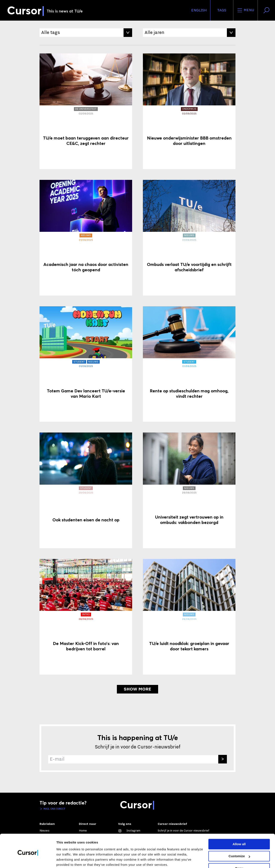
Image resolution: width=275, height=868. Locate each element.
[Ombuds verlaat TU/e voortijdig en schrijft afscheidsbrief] (189, 238)
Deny (239, 851)
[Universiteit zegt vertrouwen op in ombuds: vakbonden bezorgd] (189, 490)
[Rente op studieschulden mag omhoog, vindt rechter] (189, 364)
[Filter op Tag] (86, 33)
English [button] (199, 10)
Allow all (239, 827)
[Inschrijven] (223, 759)
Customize (239, 839)
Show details (66, 860)
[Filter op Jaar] (189, 33)
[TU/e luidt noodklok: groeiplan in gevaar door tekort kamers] (189, 617)
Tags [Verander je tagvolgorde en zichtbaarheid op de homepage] (222, 10)
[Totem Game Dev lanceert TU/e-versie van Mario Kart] (86, 364)
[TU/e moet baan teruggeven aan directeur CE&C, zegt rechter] (86, 111)
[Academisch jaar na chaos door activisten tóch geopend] (86, 238)
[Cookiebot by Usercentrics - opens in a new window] (28, 860)
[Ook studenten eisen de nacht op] (86, 490)
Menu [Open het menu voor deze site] (245, 10)
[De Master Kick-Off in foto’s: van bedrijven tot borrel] (86, 617)
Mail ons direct (54, 809)
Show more (137, 689)
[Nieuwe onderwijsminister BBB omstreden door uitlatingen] (189, 111)
